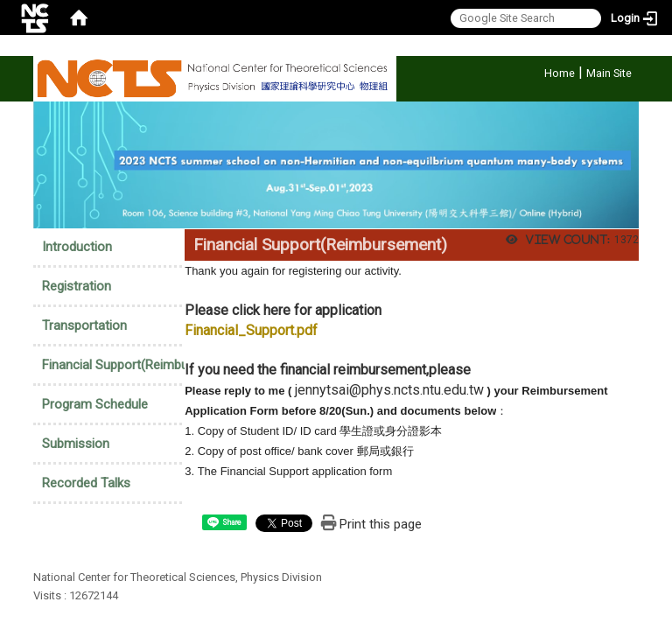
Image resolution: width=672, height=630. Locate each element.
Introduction (77, 247)
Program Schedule (95, 404)
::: (535, 70)
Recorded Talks (86, 483)
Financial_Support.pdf (251, 330)
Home (560, 73)
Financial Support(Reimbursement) (141, 365)
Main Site (609, 73)
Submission (76, 444)
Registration (77, 286)
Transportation (84, 325)
